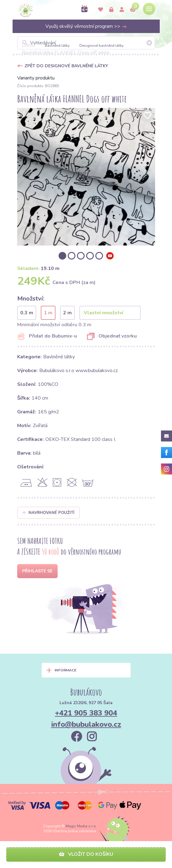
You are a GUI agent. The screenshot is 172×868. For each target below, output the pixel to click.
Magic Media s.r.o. (81, 826)
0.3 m (27, 313)
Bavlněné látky (57, 46)
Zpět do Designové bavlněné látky (66, 66)
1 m (48, 313)
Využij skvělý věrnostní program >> (86, 26)
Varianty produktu (36, 78)
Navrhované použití (49, 513)
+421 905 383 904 (86, 713)
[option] (86, 177)
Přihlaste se (37, 571)
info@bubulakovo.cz (86, 724)
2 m (67, 313)
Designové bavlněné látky (101, 46)
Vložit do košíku (86, 854)
